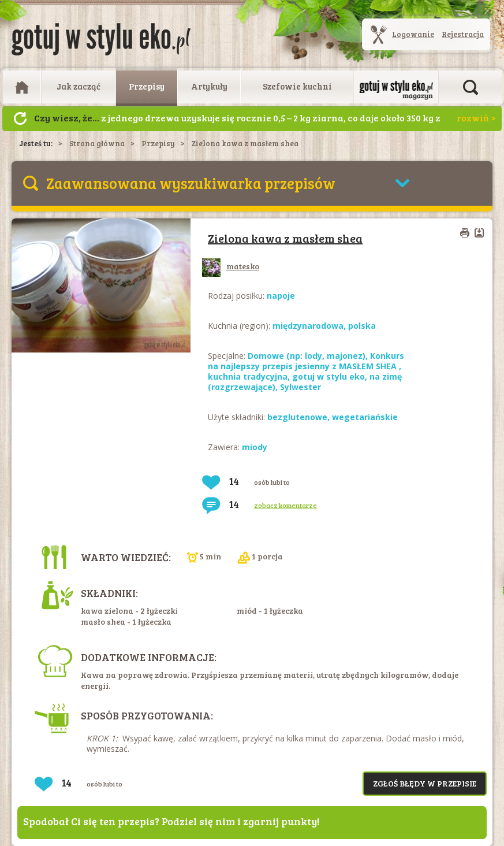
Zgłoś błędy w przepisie (425, 783)
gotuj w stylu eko (328, 376)
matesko (231, 266)
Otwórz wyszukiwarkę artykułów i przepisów (471, 87)
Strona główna (97, 143)
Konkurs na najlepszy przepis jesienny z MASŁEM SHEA (306, 361)
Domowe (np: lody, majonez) (307, 356)
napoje (281, 296)
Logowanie (413, 34)
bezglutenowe (297, 417)
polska (362, 326)
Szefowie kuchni (297, 86)
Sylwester (300, 387)
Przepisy (147, 86)
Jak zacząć (79, 86)
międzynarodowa (308, 326)
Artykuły (209, 86)
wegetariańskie (365, 417)
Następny (20, 118)
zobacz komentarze (285, 505)
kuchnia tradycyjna (248, 376)
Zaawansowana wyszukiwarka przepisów (191, 183)
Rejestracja (463, 34)
